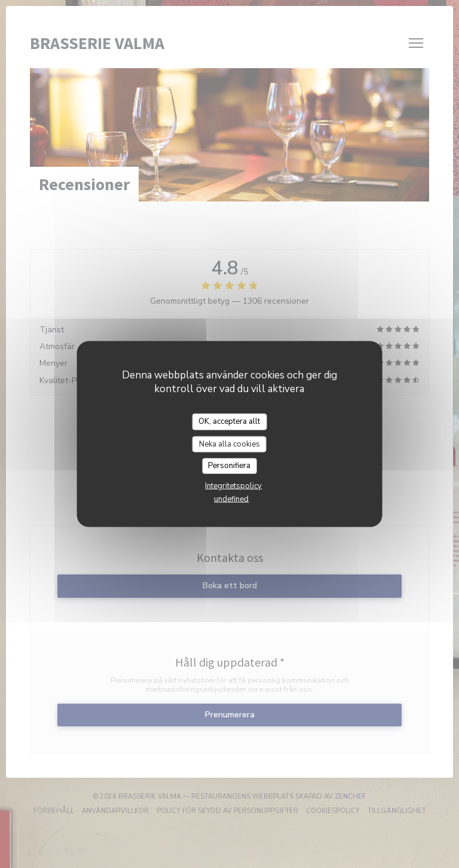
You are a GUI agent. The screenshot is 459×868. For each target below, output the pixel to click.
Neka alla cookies (229, 444)
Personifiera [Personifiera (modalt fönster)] (229, 466)
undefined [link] (231, 499)
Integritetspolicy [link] (233, 485)
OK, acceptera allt (229, 421)
